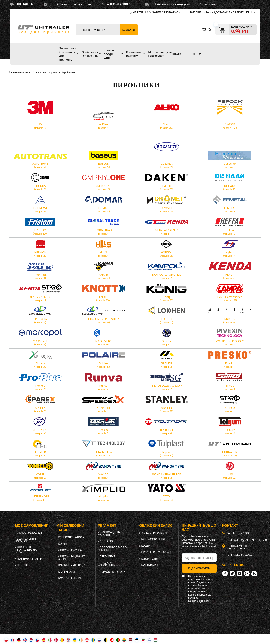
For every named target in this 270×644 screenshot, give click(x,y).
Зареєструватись (166, 12)
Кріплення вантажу (134, 54)
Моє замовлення (32, 526)
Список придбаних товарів (71, 558)
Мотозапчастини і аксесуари (160, 54)
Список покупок (70, 550)
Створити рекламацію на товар (26, 550)
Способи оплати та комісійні (113, 549)
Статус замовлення (31, 533)
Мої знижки (67, 572)
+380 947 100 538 (121, 4)
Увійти (138, 12)
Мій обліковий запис (70, 528)
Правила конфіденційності (111, 564)
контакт (211, 4)
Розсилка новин (70, 578)
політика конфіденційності (198, 599)
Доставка (107, 541)
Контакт (23, 565)
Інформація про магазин (110, 534)
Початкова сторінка (45, 72)
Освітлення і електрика (90, 54)
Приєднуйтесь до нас (199, 527)
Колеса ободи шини (109, 54)
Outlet (197, 54)
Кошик (63, 544)
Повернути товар (29, 559)
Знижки (176, 54)
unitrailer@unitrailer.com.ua (71, 4)
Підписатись (199, 568)
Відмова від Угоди (113, 572)
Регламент (107, 557)
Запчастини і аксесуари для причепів (68, 54)
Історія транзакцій (72, 565)
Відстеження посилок (25, 540)
